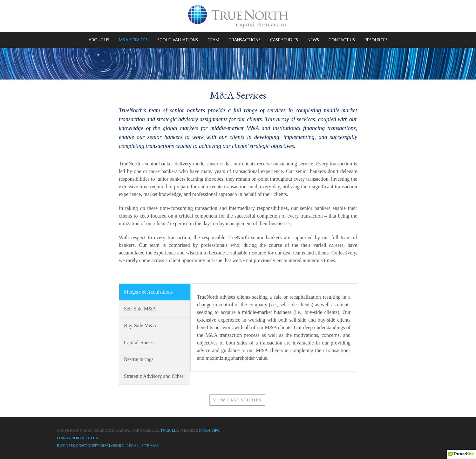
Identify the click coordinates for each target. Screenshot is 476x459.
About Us (99, 40)
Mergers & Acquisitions (148, 292)
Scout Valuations (178, 40)
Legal (133, 446)
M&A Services (133, 40)
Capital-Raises (139, 342)
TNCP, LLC (170, 430)
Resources (376, 40)
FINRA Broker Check (78, 438)
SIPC (216, 430)
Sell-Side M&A (140, 309)
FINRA (205, 430)
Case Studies (284, 40)
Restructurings (139, 359)
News (313, 40)
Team (213, 40)
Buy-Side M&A (140, 326)
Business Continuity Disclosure (90, 446)
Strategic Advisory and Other (154, 376)
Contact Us (342, 40)
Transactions (245, 40)
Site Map (150, 446)
